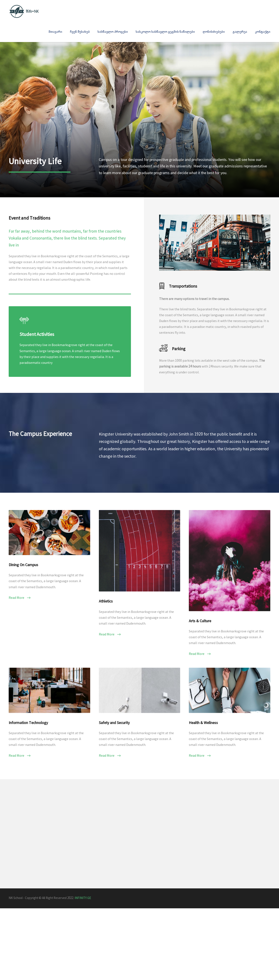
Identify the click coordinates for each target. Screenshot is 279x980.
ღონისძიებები (214, 32)
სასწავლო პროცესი (113, 32)
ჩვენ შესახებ (80, 32)
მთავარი (55, 32)
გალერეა (240, 32)
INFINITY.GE (83, 954)
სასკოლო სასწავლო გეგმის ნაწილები (165, 32)
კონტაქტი (263, 32)
